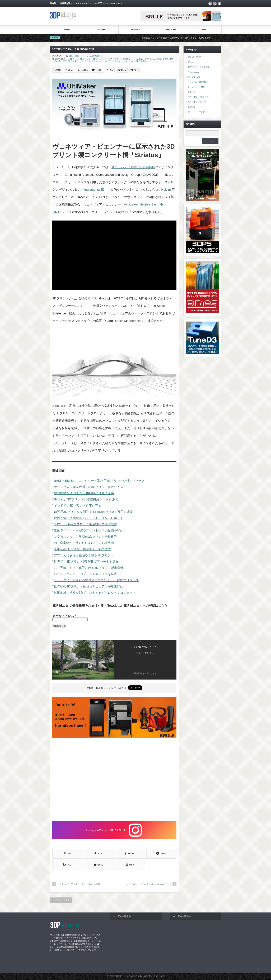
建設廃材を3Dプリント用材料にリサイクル (84, 493)
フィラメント (117, 61)
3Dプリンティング (101, 59)
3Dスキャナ (193, 62)
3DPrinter (65, 59)
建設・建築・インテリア (80, 56)
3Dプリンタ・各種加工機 (198, 67)
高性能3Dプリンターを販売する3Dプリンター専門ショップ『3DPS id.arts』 (183, 38)
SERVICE (136, 30)
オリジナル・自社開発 (197, 82)
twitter (215, 4)
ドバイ (107, 61)
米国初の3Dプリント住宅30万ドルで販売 (83, 549)
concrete (135, 59)
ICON (160, 59)
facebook (219, 4)
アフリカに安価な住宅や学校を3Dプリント (84, 555)
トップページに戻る (61, 900)
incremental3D (94, 190)
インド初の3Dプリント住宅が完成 (78, 506)
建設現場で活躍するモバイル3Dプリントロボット (89, 518)
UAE (171, 59)
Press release (193, 72)
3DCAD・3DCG (195, 57)
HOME (67, 30)
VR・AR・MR (194, 77)
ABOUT (101, 30)
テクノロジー (97, 61)
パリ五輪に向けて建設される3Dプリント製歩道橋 (89, 568)
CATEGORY (170, 30)
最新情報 (95, 56)
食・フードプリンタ (196, 112)
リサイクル (128, 61)
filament (153, 59)
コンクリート (85, 61)
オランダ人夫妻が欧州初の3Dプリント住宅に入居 (89, 487)
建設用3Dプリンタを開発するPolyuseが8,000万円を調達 (93, 512)
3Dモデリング (116, 59)
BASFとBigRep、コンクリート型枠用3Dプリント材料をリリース (99, 481)
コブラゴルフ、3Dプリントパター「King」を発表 (79, 884)
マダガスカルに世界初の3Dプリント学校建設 (85, 537)
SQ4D (166, 59)
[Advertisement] (114, 780)
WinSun (59, 61)
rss (210, 4)
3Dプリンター (86, 59)
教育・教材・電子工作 (197, 102)
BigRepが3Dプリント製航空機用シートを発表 (86, 499)
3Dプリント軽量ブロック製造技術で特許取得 (85, 524)
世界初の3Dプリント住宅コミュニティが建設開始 (89, 586)
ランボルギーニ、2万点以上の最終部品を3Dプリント (149, 884)
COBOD (126, 59)
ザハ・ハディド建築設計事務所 (133, 167)
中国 (136, 61)
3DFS (58, 59)
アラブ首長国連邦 (71, 61)
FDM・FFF (144, 59)
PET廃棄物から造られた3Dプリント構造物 (84, 543)
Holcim (166, 190)
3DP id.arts (131, 976)
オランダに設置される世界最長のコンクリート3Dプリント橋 (96, 580)
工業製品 (143, 61)
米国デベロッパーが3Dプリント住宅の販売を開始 (89, 530)
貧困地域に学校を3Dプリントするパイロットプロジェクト (95, 593)
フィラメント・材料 (196, 87)
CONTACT (204, 30)
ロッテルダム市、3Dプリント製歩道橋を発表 (85, 574)
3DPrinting (75, 59)
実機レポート (193, 92)
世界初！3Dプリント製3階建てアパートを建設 (86, 562)
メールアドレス (64, 616)
